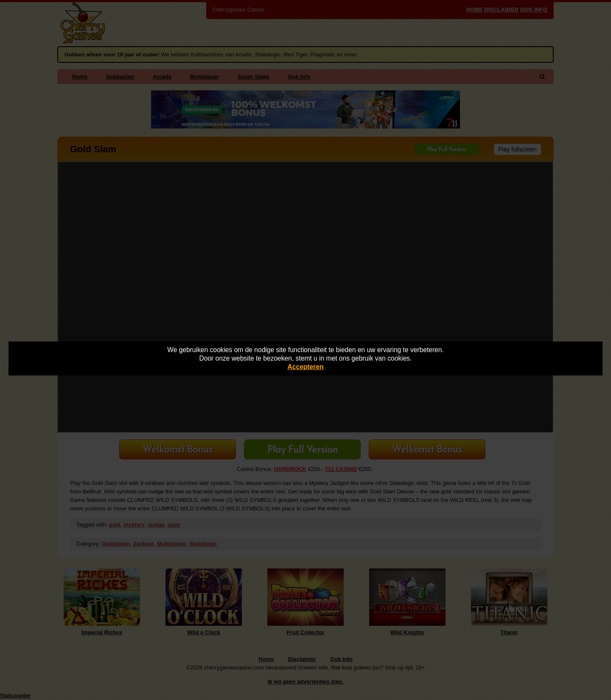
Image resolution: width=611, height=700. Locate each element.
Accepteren (306, 367)
